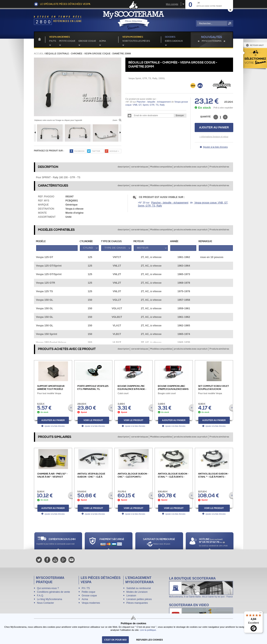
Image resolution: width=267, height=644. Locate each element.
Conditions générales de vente (53, 592)
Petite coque (67, 41)
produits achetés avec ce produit (191, 167)
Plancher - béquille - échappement (154, 102)
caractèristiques (140, 167)
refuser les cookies (150, 640)
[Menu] (260, 614)
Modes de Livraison (137, 592)
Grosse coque (87, 41)
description (123, 167)
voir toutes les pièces (136, 41)
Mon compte (172, 4)
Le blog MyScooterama (49, 599)
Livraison (131, 596)
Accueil (39, 54)
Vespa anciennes (60, 37)
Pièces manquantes (137, 603)
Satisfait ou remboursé (139, 588)
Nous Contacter (45, 603)
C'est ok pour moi (115, 640)
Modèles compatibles (161, 167)
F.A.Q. (40, 596)
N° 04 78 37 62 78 (209, 542)
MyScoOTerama (212, 41)
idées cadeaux (174, 41)
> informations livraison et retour (214, 137)
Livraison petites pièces (139, 599)
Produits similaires (219, 167)
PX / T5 (86, 588)
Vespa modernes (91, 603)
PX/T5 (53, 41)
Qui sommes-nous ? (48, 588)
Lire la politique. (148, 630)
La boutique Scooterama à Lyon (201, 587)
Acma (103, 41)
